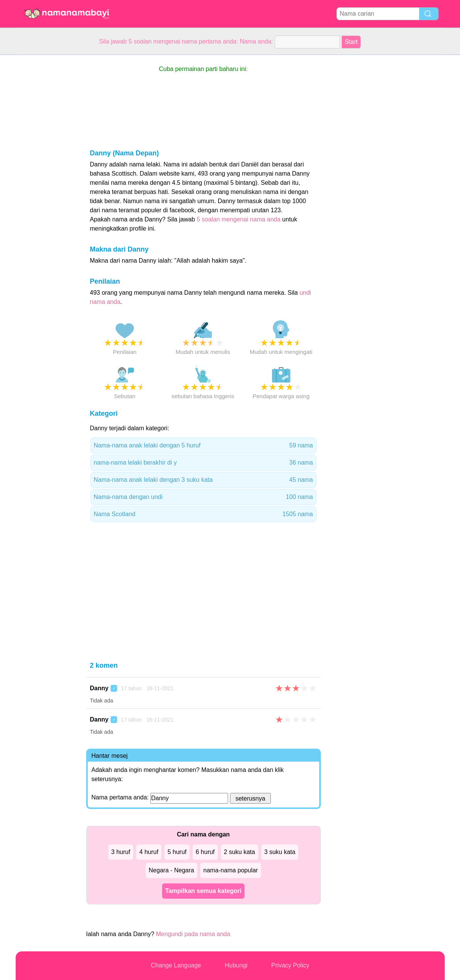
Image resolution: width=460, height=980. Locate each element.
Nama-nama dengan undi (203, 497)
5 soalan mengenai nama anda (239, 219)
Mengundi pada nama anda (193, 934)
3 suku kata (280, 852)
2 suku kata (240, 852)
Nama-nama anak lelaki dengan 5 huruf (203, 446)
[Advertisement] (46, 170)
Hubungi (236, 965)
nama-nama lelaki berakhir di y (203, 463)
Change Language (176, 965)
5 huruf (177, 852)
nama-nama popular (231, 870)
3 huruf (121, 852)
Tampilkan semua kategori (203, 891)
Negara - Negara (171, 870)
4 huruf (149, 852)
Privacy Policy (290, 965)
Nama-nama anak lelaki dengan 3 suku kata (203, 480)
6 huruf (205, 852)
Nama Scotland (203, 514)
